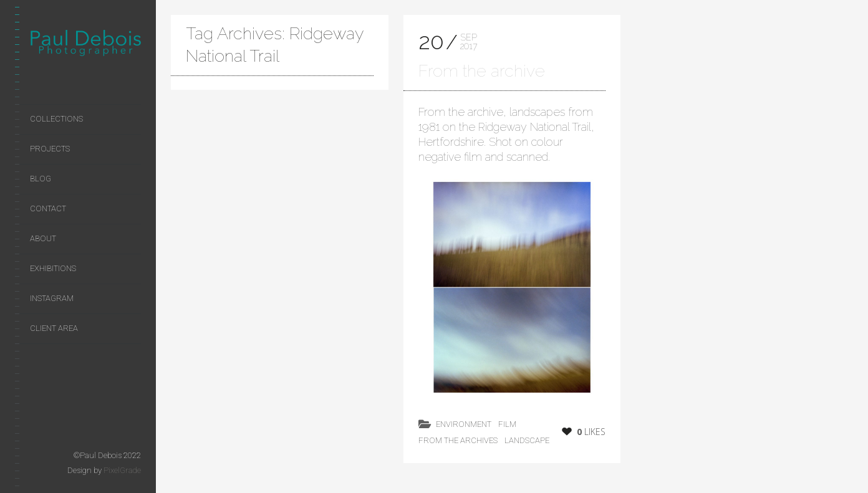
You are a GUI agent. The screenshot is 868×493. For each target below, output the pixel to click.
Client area (54, 328)
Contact (48, 208)
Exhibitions (53, 268)
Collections (56, 119)
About (43, 238)
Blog (41, 179)
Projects (50, 149)
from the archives (458, 440)
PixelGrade (122, 470)
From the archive (482, 71)
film (507, 424)
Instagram (52, 298)
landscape (527, 440)
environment (464, 424)
